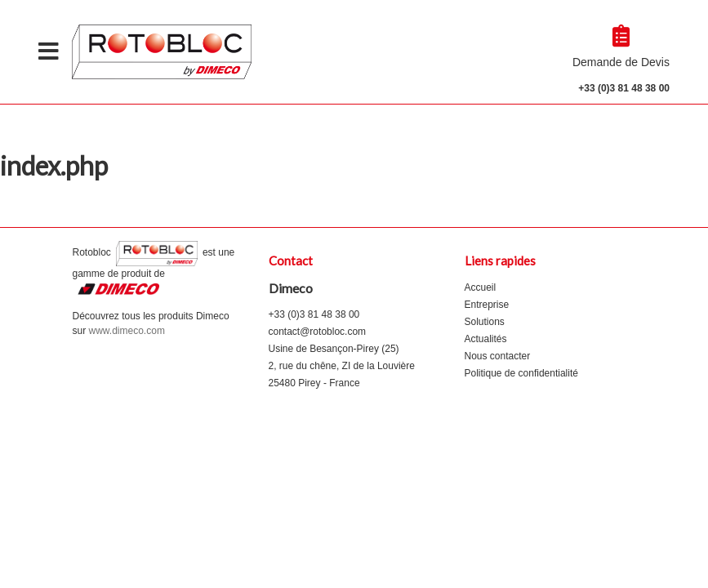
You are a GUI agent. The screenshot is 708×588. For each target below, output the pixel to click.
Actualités (486, 339)
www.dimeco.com (127, 331)
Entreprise (487, 305)
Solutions (485, 322)
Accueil (481, 287)
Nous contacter (498, 356)
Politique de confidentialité (521, 373)
